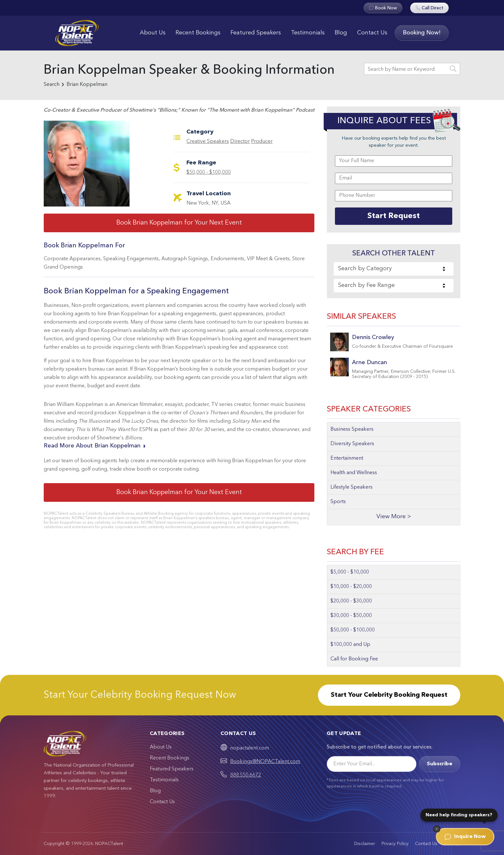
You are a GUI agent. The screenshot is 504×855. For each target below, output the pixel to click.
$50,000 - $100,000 (209, 172)
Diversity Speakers (352, 444)
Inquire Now (465, 837)
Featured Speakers (256, 33)
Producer (262, 142)
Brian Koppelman (87, 85)
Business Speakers (352, 429)
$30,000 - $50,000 (351, 616)
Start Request (394, 216)
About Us (153, 33)
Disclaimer (365, 844)
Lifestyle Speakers (351, 487)
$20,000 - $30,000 (351, 601)
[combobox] (394, 269)
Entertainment (347, 458)
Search (52, 85)
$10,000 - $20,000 (351, 587)
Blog (341, 33)
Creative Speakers (208, 142)
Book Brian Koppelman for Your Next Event (179, 223)
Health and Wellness (354, 473)
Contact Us (372, 33)
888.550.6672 (246, 775)
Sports (338, 502)
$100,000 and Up (350, 645)
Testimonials (308, 33)
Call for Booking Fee (354, 659)
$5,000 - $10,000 (350, 572)
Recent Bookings (198, 33)
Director (240, 142)
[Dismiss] (437, 829)
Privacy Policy (395, 844)
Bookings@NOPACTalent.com (265, 762)
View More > (394, 517)
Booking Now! (422, 33)
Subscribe (440, 764)
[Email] (372, 764)
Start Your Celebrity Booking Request (389, 695)
